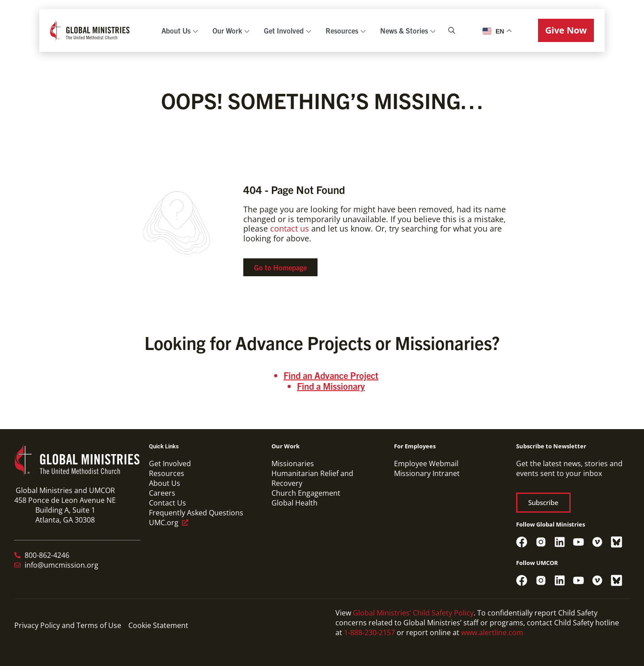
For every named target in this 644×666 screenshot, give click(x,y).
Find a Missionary (331, 386)
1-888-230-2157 (369, 632)
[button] (566, 30)
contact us (290, 228)
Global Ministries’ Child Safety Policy (413, 613)
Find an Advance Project (331, 375)
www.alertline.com (492, 632)
